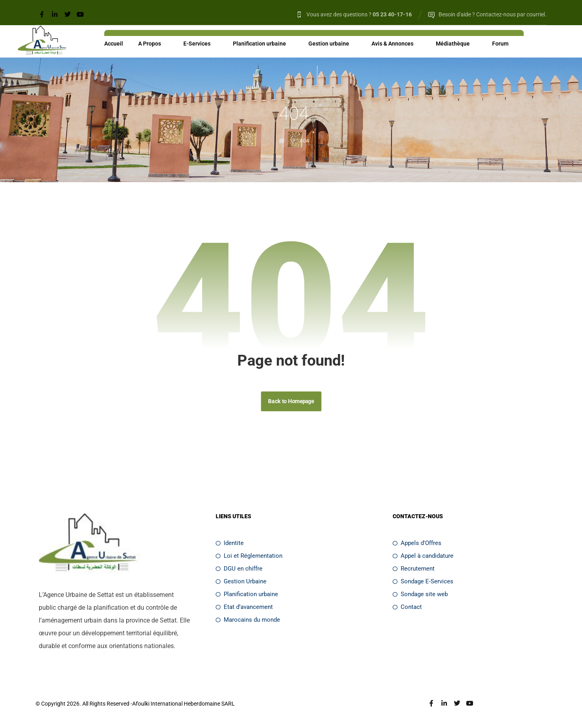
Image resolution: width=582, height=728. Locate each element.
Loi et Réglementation (249, 557)
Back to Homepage (291, 403)
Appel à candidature (423, 557)
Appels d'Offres (417, 545)
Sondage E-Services (423, 583)
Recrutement (414, 570)
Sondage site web (420, 596)
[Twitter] (68, 14)
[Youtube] (80, 14)
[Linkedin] (55, 14)
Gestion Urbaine (241, 583)
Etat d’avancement (244, 609)
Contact (407, 609)
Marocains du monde (248, 621)
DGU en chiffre (239, 570)
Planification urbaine (247, 596)
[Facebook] (42, 14)
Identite (230, 545)
